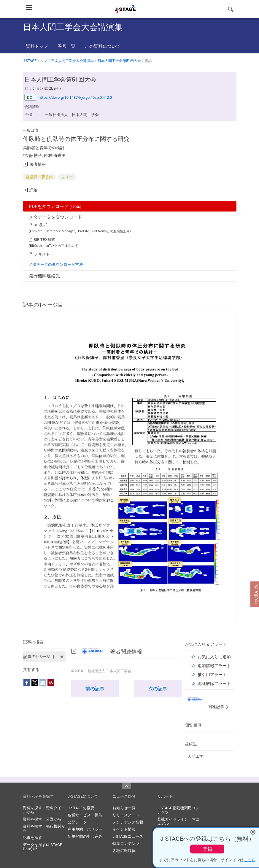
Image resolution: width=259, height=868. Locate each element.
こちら (250, 860)
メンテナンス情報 (128, 822)
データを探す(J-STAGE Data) (43, 847)
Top (126, 786)
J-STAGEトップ (35, 61)
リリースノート (126, 815)
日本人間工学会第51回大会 (119, 61)
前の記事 (95, 689)
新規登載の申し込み (85, 836)
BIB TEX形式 (44, 239)
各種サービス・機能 (85, 815)
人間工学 (196, 756)
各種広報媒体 (124, 850)
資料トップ (37, 46)
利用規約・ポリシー (85, 829)
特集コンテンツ (126, 843)
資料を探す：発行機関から (44, 828)
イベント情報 (124, 829)
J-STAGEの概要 (81, 808)
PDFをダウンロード (55, 206)
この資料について (103, 46)
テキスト (42, 254)
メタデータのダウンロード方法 (56, 264)
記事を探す (32, 837)
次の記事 (158, 689)
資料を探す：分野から (42, 819)
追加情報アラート (214, 666)
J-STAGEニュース (128, 836)
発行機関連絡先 (44, 276)
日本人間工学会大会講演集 (72, 61)
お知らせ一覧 (124, 808)
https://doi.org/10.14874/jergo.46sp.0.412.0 (75, 97)
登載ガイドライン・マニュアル (178, 821)
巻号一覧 (66, 46)
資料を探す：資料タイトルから (44, 810)
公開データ (77, 822)
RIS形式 (40, 225)
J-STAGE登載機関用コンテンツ (178, 810)
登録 (207, 849)
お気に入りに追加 (214, 657)
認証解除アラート (214, 683)
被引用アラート (212, 674)
